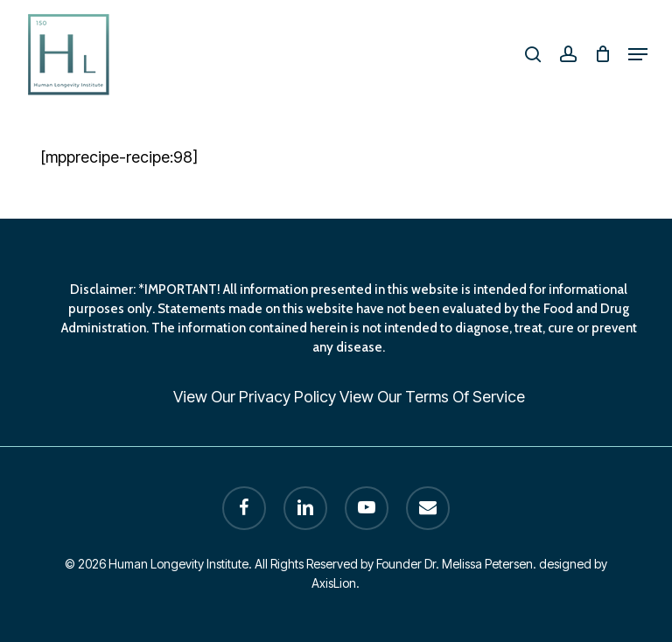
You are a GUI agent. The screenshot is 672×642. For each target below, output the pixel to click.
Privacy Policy (287, 397)
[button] (638, 54)
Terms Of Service (465, 397)
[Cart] (602, 54)
